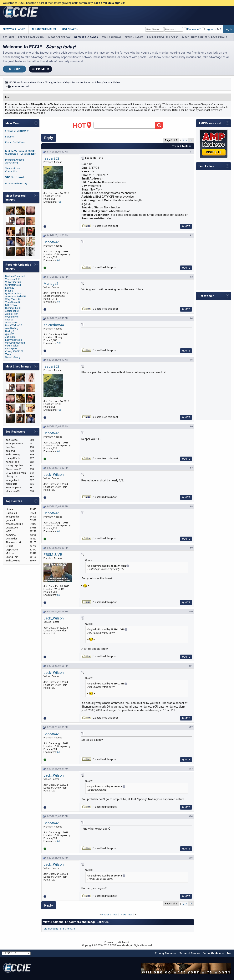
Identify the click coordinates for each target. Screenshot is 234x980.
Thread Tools (180, 146)
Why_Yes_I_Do (13, 299)
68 (58, 595)
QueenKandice (13, 294)
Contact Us (11, 171)
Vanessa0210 (13, 279)
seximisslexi (12, 346)
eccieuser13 (12, 311)
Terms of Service (190, 953)
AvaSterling (12, 328)
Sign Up (14, 69)
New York (37, 82)
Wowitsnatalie (13, 282)
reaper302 (51, 158)
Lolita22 (10, 288)
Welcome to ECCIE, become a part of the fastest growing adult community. (64, 3)
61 (58, 260)
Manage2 (51, 284)
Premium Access (15, 160)
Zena (8, 354)
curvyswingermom (15, 343)
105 (59, 202)
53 (58, 302)
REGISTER (9, 37)
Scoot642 (51, 242)
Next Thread (127, 915)
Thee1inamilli (13, 302)
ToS (219, 29)
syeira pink (11, 348)
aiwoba (9, 320)
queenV (9, 334)
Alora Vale (11, 322)
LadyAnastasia (14, 340)
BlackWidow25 (14, 325)
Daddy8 (10, 331)
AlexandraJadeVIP (16, 296)
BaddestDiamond (15, 276)
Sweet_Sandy (13, 357)
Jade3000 (11, 337)
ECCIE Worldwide (19, 82)
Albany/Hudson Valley (57, 82)
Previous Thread (110, 915)
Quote (186, 226)
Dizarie (9, 291)
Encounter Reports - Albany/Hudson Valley (96, 82)
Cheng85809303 (14, 351)
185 (59, 343)
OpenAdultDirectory (16, 183)
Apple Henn (12, 314)
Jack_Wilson (54, 475)
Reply (49, 138)
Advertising (12, 163)
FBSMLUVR (53, 555)
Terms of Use (13, 168)
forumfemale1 (13, 285)
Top (229, 953)
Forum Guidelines (15, 142)
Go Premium (40, 69)
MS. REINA (11, 305)
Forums (9, 137)
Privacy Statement (166, 953)
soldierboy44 (54, 325)
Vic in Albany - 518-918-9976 (59, 929)
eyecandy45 (12, 317)
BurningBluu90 (13, 308)
